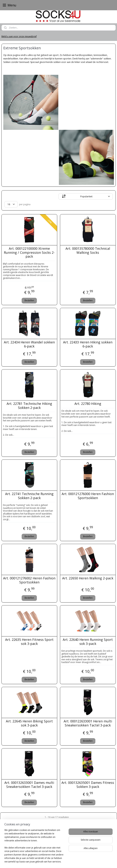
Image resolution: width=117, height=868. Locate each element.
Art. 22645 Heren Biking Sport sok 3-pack (29, 723)
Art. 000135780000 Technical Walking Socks (88, 251)
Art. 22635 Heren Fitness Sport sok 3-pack (29, 642)
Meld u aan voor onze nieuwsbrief (19, 36)
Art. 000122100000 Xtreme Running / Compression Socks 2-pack (29, 253)
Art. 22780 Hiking (88, 404)
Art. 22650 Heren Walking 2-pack (88, 578)
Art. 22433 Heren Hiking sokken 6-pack (88, 344)
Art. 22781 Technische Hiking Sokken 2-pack (29, 406)
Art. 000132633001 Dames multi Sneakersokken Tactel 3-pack (29, 785)
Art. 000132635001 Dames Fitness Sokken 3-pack (88, 785)
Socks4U (9, 843)
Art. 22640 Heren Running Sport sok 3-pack (88, 642)
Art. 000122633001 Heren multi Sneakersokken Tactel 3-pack (88, 723)
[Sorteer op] (86, 196)
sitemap (45, 861)
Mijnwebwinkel (99, 861)
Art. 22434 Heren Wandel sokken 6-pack (29, 344)
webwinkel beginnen (67, 861)
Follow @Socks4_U (41, 855)
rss (53, 861)
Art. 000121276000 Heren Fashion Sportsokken (88, 496)
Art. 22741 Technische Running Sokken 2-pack (29, 496)
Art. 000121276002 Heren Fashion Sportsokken (29, 580)
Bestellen (29, 300)
